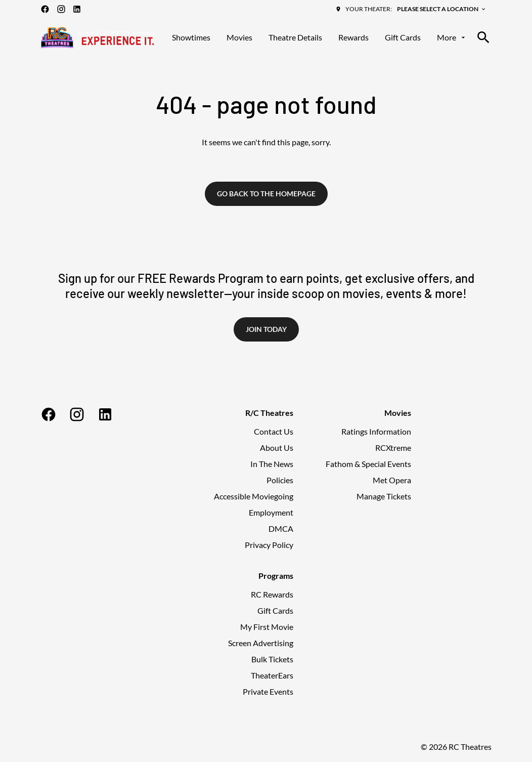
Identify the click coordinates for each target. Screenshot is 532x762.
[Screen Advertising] (261, 643)
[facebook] (45, 9)
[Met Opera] (392, 480)
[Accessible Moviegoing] (254, 496)
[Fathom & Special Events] (368, 464)
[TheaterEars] (272, 675)
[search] (483, 37)
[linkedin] (77, 9)
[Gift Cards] (403, 37)
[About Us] (277, 448)
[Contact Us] (274, 432)
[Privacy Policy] (269, 545)
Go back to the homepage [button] (266, 194)
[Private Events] (268, 692)
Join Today (266, 329)
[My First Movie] (267, 627)
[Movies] (239, 37)
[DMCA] (281, 529)
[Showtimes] (191, 37)
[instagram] (61, 9)
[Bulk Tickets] (272, 659)
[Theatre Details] (295, 37)
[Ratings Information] (376, 432)
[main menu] (320, 37)
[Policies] (280, 480)
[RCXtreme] (393, 448)
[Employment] (271, 513)
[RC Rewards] (272, 595)
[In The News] (272, 464)
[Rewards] (353, 37)
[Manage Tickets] (384, 496)
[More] (452, 37)
